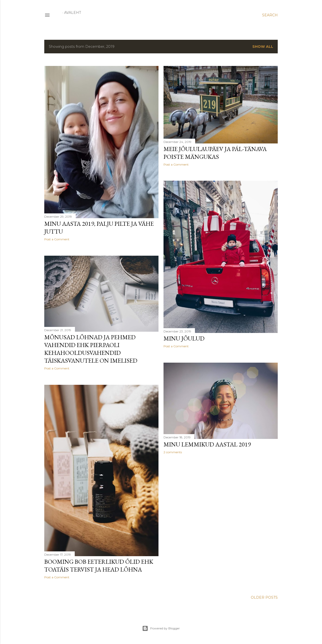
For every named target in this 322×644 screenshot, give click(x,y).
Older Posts (264, 597)
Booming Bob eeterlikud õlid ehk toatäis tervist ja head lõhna (99, 565)
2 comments (173, 452)
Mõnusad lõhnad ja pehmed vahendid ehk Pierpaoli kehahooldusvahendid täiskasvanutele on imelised (91, 349)
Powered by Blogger (161, 628)
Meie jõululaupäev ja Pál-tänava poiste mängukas (215, 153)
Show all (263, 47)
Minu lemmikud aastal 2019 (207, 444)
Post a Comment (57, 239)
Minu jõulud (184, 338)
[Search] (270, 15)
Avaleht (73, 13)
